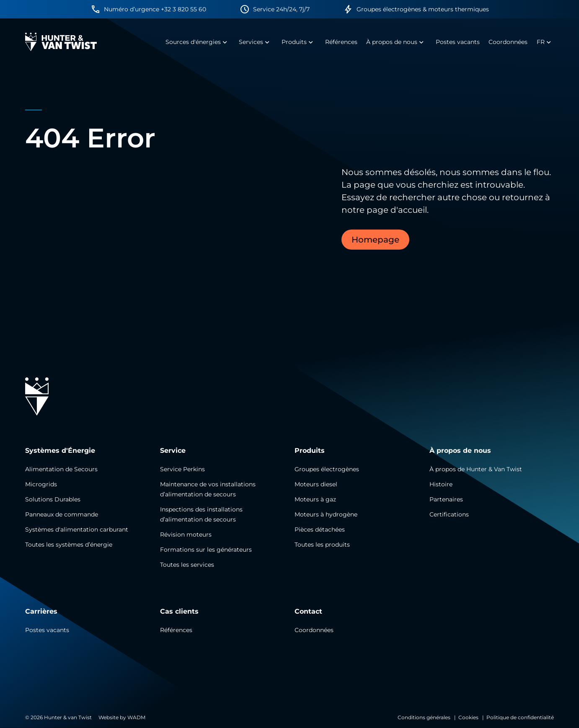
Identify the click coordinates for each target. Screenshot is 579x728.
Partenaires (446, 499)
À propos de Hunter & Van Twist (476, 469)
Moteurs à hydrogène (326, 514)
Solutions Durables (53, 499)
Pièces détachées (320, 529)
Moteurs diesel (316, 484)
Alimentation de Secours (61, 469)
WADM (136, 717)
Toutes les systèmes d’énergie (69, 545)
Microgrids (41, 484)
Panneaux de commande (62, 514)
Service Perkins (182, 469)
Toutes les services (187, 565)
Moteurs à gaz (315, 499)
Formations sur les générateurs (206, 550)
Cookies (468, 717)
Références (176, 630)
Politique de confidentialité (520, 717)
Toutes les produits (322, 545)
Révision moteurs (186, 534)
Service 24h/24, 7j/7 (281, 9)
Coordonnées (314, 630)
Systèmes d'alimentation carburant (77, 529)
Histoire (441, 484)
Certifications (449, 514)
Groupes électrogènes (327, 469)
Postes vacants (47, 630)
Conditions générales (424, 717)
